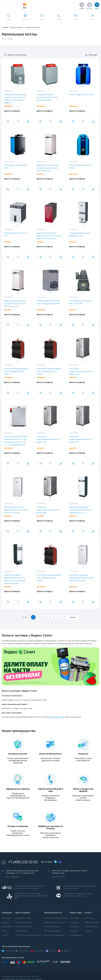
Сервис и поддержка (92, 927)
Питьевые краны (76, 935)
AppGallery (39, 951)
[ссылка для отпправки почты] (76, 17)
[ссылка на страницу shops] (25, 17)
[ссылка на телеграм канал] (55, 862)
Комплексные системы (24, 918)
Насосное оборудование (53, 931)
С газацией (74, 931)
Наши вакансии (7, 927)
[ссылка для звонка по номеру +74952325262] (59, 17)
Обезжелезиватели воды (24, 927)
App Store (10, 951)
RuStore (53, 951)
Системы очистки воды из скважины (28, 935)
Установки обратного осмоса (54, 922)
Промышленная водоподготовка (56, 918)
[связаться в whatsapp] (42, 17)
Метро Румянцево (12, 877)
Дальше (74, 617)
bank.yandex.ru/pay (56, 717)
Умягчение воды (21, 931)
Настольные (74, 927)
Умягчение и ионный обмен (54, 935)
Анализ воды (89, 918)
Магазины (5, 922)
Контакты (5, 935)
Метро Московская (59, 877)
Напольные (74, 922)
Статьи (4, 931)
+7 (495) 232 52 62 (20, 862)
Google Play (24, 951)
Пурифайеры (75, 918)
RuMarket (66, 951)
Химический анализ (92, 922)
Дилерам (88, 931)
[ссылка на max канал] (60, 862)
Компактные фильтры (23, 922)
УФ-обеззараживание (52, 927)
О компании (6, 918)
